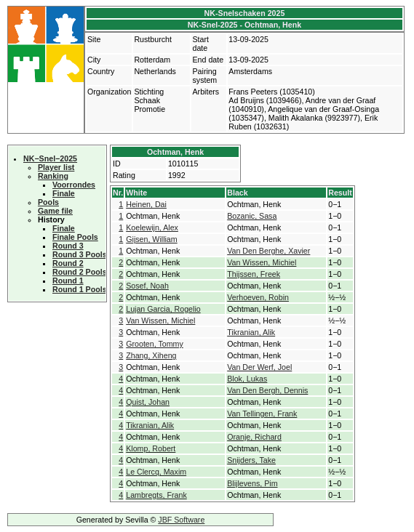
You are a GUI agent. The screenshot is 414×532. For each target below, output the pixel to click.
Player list (56, 167)
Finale (64, 193)
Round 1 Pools (80, 289)
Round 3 (68, 246)
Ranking (53, 176)
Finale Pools (75, 237)
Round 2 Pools (80, 272)
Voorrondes (74, 185)
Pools (48, 202)
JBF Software (181, 520)
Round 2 (68, 263)
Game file (55, 211)
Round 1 (68, 281)
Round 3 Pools (80, 254)
